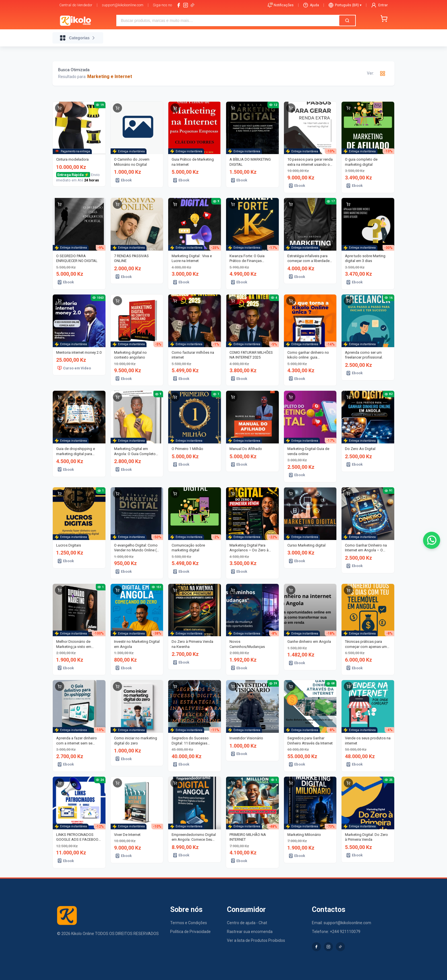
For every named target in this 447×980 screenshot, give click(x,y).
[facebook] (179, 5)
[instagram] (186, 5)
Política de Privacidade (190, 932)
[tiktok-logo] (192, 5)
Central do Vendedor (76, 5)
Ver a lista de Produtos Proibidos (256, 940)
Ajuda (311, 5)
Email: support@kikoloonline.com (342, 923)
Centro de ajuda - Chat (247, 923)
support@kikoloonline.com (123, 5)
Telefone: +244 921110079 (336, 932)
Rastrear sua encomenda (250, 932)
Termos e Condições (189, 923)
